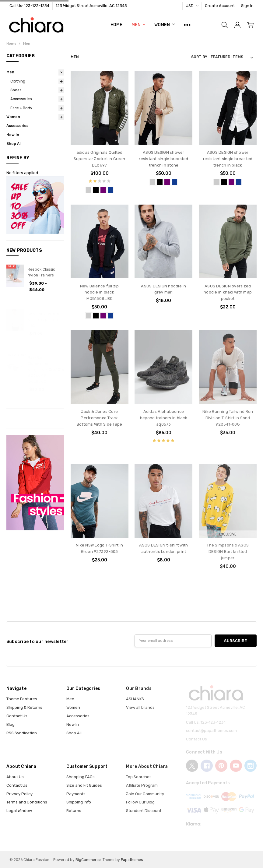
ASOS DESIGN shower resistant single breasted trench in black (228, 159)
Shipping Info (79, 802)
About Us (15, 777)
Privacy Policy (19, 794)
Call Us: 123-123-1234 (29, 6)
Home (116, 25)
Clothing (18, 81)
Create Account (220, 6)
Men (138, 25)
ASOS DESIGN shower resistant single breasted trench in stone (163, 159)
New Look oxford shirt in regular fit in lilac (46, 320)
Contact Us (17, 716)
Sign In (247, 6)
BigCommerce (88, 860)
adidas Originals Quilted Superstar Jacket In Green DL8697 (99, 159)
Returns (74, 811)
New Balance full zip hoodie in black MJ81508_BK (100, 292)
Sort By (199, 57)
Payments (76, 794)
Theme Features (22, 699)
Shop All (14, 144)
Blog (11, 724)
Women (164, 25)
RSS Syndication (22, 733)
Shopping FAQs (81, 777)
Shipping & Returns (24, 707)
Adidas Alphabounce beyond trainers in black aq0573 (164, 418)
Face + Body (21, 108)
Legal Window (19, 811)
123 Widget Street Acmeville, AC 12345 (91, 6)
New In (13, 135)
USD (192, 6)
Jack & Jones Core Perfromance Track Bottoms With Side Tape (100, 418)
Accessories (21, 99)
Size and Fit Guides (84, 785)
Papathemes (132, 860)
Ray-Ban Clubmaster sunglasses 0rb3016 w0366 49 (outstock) (46, 369)
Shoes (16, 90)
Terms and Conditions (27, 802)
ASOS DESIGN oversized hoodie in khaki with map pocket (228, 292)
